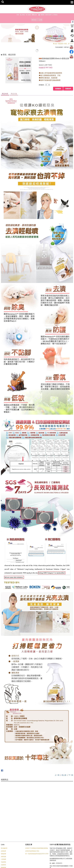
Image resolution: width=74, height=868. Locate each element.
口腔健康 (3, 836)
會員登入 (35, 20)
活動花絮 (3, 847)
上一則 (57, 775)
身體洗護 (3, 833)
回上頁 (64, 775)
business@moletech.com (57, 852)
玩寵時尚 (3, 841)
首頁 (56, 44)
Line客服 (3, 850)
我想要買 (61, 44)
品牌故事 (3, 828)
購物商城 (3, 844)
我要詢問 (68, 89)
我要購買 (58, 89)
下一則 (71, 775)
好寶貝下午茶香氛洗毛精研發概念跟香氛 (37, 825)
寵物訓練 (3, 830)
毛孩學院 (3, 839)
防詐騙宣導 (4, 825)
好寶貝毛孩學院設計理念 (32, 828)
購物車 (43, 15)
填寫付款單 (48, 15)
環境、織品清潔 (69, 44)
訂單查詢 (55, 15)
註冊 (40, 20)
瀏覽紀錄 (34, 15)
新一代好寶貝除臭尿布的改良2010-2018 (37, 830)
